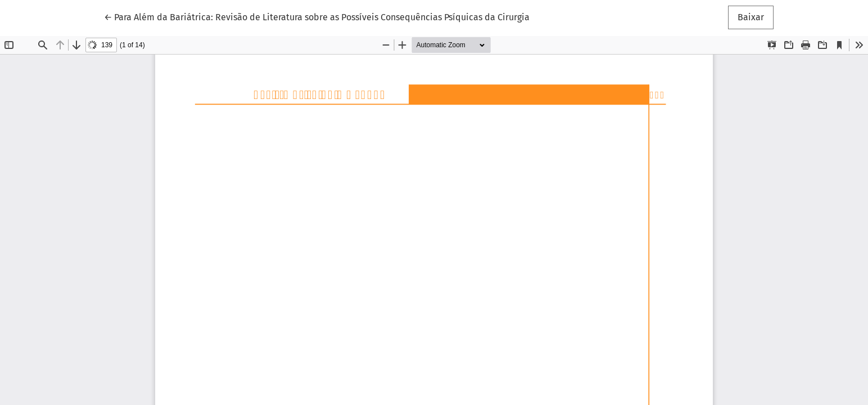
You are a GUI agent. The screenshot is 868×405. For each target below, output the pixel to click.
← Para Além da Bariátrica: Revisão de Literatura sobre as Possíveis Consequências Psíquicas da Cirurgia (317, 16)
